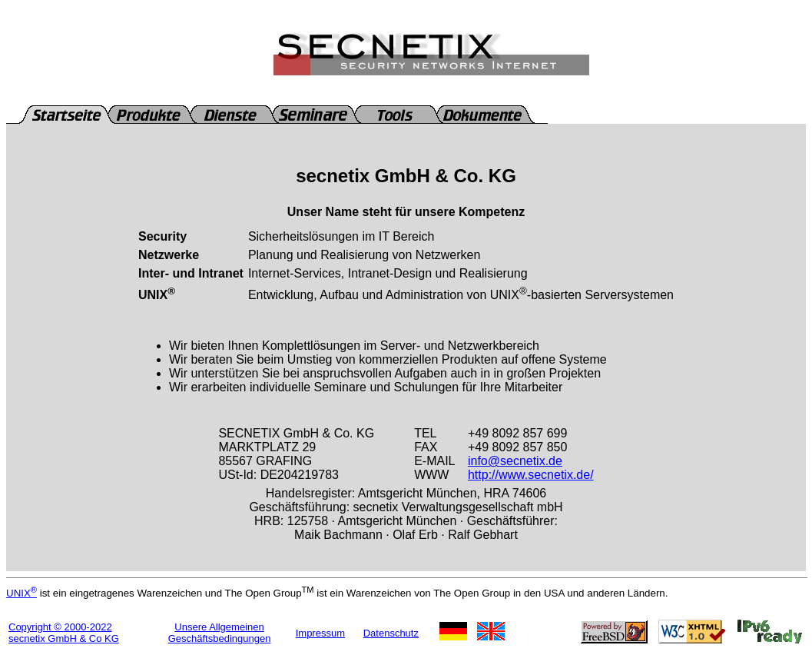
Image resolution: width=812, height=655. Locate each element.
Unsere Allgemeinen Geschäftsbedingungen (220, 633)
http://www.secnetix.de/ (531, 475)
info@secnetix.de (515, 461)
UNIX (22, 593)
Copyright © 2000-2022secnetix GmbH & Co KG (64, 633)
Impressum (320, 633)
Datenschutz (391, 633)
